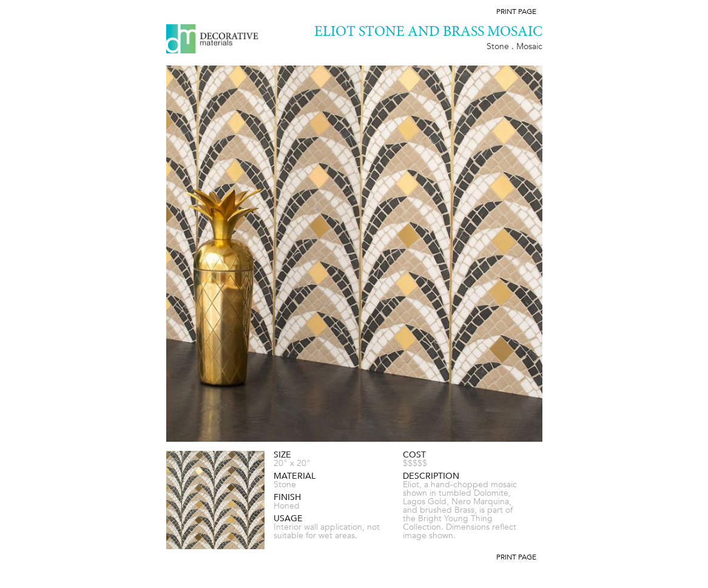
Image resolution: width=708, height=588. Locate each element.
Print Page (516, 12)
